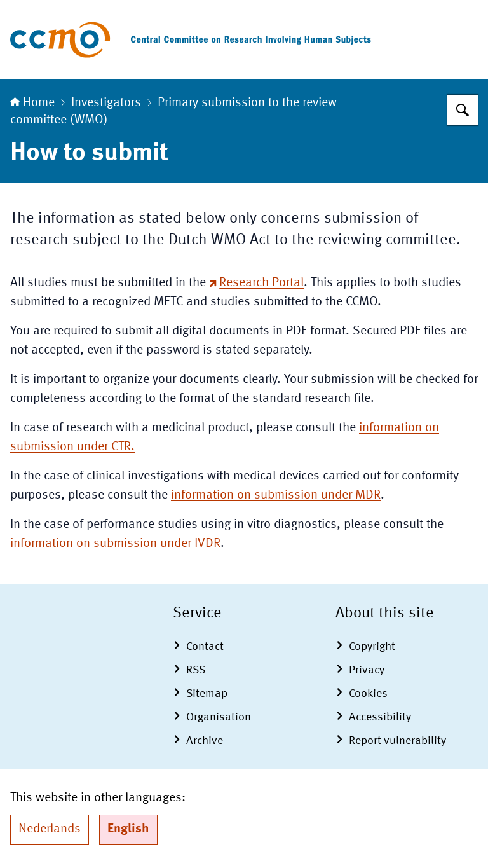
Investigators (106, 103)
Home (32, 103)
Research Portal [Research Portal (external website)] (256, 283)
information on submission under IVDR (115, 544)
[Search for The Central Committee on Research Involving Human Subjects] (463, 110)
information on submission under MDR (276, 495)
